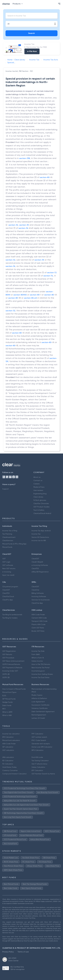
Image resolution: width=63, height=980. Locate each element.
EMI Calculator (8, 737)
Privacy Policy (8, 952)
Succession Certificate (40, 705)
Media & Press (39, 487)
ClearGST (35, 559)
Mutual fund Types (9, 692)
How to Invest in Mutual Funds (14, 689)
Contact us (38, 480)
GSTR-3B (6, 677)
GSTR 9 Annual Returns (11, 664)
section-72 (52, 273)
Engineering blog (40, 494)
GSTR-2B (6, 674)
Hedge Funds (8, 702)
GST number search (39, 737)
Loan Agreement (38, 702)
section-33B (25, 158)
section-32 (13, 225)
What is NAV (7, 715)
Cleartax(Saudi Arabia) (42, 513)
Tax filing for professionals (12, 615)
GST (4, 559)
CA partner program (10, 587)
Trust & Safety (39, 510)
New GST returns (9, 568)
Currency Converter (10, 770)
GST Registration (9, 651)
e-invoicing (7, 572)
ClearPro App (8, 600)
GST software (8, 565)
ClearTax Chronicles (41, 503)
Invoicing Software (39, 596)
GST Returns (7, 654)
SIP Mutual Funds (9, 699)
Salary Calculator (38, 767)
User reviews (38, 490)
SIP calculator (8, 747)
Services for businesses (41, 600)
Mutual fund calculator (11, 740)
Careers (37, 484)
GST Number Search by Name (43, 774)
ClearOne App (37, 603)
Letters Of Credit (38, 718)
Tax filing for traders (10, 618)
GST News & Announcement (13, 661)
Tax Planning (7, 534)
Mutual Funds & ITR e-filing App (14, 544)
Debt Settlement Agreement (43, 712)
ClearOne (35, 590)
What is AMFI (7, 712)
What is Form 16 (38, 658)
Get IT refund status (39, 764)
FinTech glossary (40, 500)
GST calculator (8, 750)
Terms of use (23, 952)
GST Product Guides (41, 507)
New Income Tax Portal (40, 668)
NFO (4, 709)
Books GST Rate (38, 631)
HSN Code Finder (38, 615)
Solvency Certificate (40, 708)
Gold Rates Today (9, 767)
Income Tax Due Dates (40, 677)
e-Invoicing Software (40, 565)
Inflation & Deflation (39, 698)
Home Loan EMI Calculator (42, 747)
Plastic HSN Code (38, 624)
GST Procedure (8, 658)
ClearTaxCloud (8, 596)
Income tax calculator (11, 734)
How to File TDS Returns (41, 664)
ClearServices (8, 540)
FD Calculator (8, 764)
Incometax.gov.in (38, 671)
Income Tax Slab (38, 651)
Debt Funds (7, 705)
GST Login (6, 562)
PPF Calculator (37, 734)
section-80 (45, 177)
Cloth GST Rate (38, 628)
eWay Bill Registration (40, 572)
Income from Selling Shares (42, 674)
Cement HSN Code (39, 618)
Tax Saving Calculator (40, 761)
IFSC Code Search (39, 740)
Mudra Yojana (37, 695)
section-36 (23, 228)
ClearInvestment (9, 537)
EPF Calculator (37, 770)
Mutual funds (7, 547)
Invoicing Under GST (10, 671)
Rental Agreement (39, 715)
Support (6, 489)
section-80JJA (30, 298)
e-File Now (32, 51)
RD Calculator (8, 761)
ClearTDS (35, 568)
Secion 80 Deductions (40, 537)
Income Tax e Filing (10, 531)
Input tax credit (8, 575)
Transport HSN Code (39, 621)
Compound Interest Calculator (14, 774)
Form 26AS (36, 654)
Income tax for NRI (39, 540)
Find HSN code (37, 757)
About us (37, 477)
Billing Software (38, 593)
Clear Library (38, 497)
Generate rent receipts (41, 744)
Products (18, 4)
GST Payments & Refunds (12, 668)
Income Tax (36, 534)
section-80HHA (20, 295)
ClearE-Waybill (37, 562)
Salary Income (37, 661)
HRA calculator (8, 757)
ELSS (4, 696)
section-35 (24, 225)
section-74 (48, 276)
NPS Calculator (37, 750)
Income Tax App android (41, 531)
